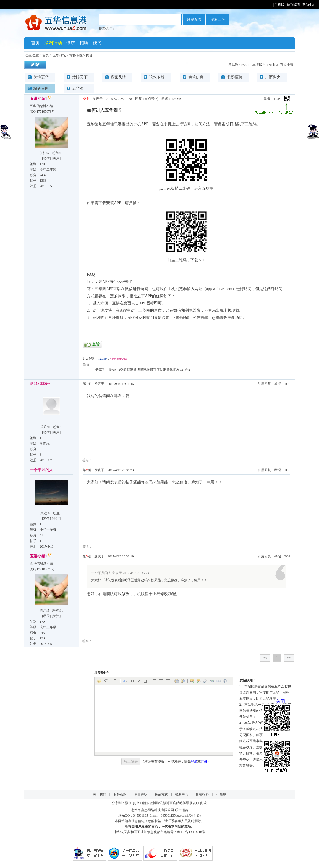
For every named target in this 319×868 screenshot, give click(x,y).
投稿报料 (202, 794)
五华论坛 (59, 55)
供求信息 (196, 77)
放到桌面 (294, 5)
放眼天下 (80, 77)
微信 (112, 370)
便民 (97, 43)
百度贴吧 (160, 370)
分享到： (102, 370)
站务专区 (76, 55)
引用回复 (264, 384)
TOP (277, 99)
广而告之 (273, 77)
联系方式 (161, 794)
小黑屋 (221, 794)
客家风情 (118, 77)
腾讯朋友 (173, 370)
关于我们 (100, 794)
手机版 (279, 5)
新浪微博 (133, 370)
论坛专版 (157, 77)
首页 (35, 43)
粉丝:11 (58, 153)
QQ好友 (185, 370)
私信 (46, 158)
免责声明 (141, 794)
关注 (56, 158)
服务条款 (120, 794)
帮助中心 (309, 5)
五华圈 (78, 88)
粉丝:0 (58, 427)
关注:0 (45, 427)
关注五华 (41, 77)
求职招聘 (234, 77)
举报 (267, 99)
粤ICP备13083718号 (191, 832)
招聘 (84, 43)
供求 (71, 43)
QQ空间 (121, 370)
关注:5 (44, 153)
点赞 (96, 344)
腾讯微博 (147, 370)
